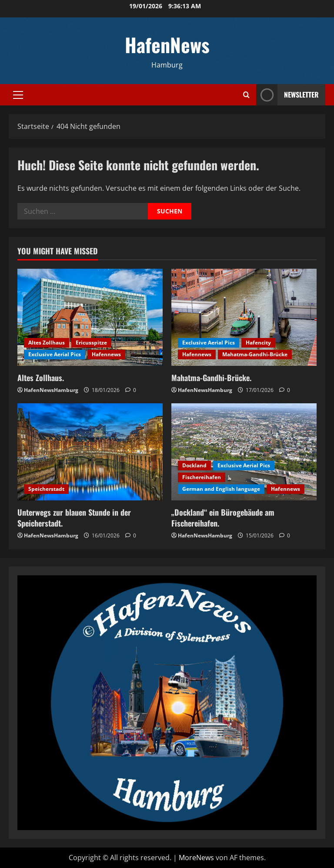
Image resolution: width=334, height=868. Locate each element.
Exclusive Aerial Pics (55, 354)
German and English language (221, 489)
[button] (18, 95)
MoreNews (196, 858)
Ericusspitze (91, 343)
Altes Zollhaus (47, 343)
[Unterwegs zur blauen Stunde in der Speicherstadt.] (90, 452)
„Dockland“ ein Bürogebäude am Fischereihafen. (223, 518)
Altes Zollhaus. (41, 378)
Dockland (194, 465)
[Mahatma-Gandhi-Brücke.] (244, 317)
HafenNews (167, 45)
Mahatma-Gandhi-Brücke (255, 354)
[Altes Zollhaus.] (90, 317)
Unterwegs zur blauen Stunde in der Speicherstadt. (74, 518)
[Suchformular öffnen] (246, 95)
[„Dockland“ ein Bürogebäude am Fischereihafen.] (244, 452)
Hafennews (106, 354)
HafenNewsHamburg (51, 390)
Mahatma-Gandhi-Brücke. (211, 378)
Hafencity (258, 343)
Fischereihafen (202, 477)
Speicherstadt (46, 489)
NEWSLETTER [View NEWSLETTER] (287, 95)
